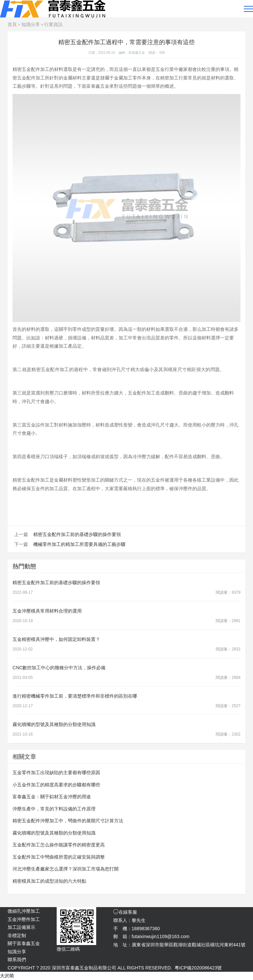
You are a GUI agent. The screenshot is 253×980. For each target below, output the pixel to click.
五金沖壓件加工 (24, 919)
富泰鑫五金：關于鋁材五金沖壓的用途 (52, 797)
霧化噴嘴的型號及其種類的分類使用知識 (54, 724)
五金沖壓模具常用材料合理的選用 (47, 611)
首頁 (12, 24)
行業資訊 (53, 24)
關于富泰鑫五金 (24, 943)
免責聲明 (214, 976)
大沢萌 (7, 976)
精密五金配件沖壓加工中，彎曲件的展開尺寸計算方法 (68, 821)
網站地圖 (236, 976)
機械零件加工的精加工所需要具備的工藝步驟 (79, 544)
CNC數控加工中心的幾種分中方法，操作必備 (59, 668)
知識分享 (31, 24)
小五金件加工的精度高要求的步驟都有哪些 (56, 785)
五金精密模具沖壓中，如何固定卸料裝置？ (56, 639)
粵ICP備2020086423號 (198, 968)
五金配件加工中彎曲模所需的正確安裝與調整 (59, 857)
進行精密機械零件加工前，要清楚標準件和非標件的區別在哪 (75, 696)
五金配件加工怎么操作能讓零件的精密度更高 (59, 845)
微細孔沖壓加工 (24, 911)
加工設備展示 (21, 927)
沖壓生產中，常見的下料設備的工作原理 (54, 809)
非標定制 (17, 935)
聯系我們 (17, 960)
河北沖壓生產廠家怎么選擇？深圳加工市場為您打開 (66, 869)
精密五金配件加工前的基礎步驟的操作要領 (77, 534)
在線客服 (125, 912)
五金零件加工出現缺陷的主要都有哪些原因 (56, 773)
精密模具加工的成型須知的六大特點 (49, 881)
